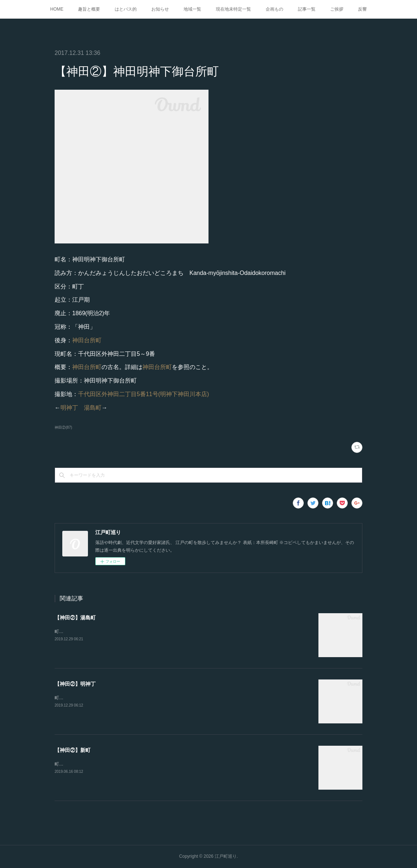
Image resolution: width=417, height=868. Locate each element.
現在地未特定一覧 (233, 9)
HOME (57, 9)
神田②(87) (63, 427)
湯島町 (93, 408)
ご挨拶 (337, 9)
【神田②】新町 (73, 750)
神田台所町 (87, 340)
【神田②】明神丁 (75, 684)
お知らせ (160, 9)
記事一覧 (307, 9)
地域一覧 (192, 9)
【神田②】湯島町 (75, 618)
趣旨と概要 (89, 9)
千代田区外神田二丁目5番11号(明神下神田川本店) (143, 394)
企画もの (274, 9)
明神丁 (69, 408)
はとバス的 (126, 9)
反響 (362, 9)
